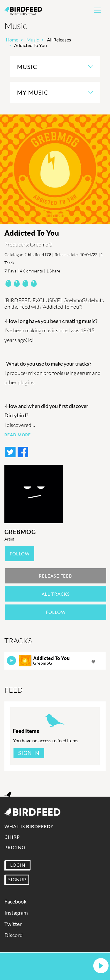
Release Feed (56, 576)
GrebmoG (20, 532)
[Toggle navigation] (97, 10)
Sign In (29, 753)
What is (29, 826)
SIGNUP (17, 880)
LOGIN (18, 865)
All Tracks (56, 594)
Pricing (15, 847)
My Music (33, 92)
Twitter (13, 924)
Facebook (15, 902)
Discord (13, 935)
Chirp (12, 837)
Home (12, 40)
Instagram (16, 913)
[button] (101, 966)
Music (33, 40)
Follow (20, 554)
